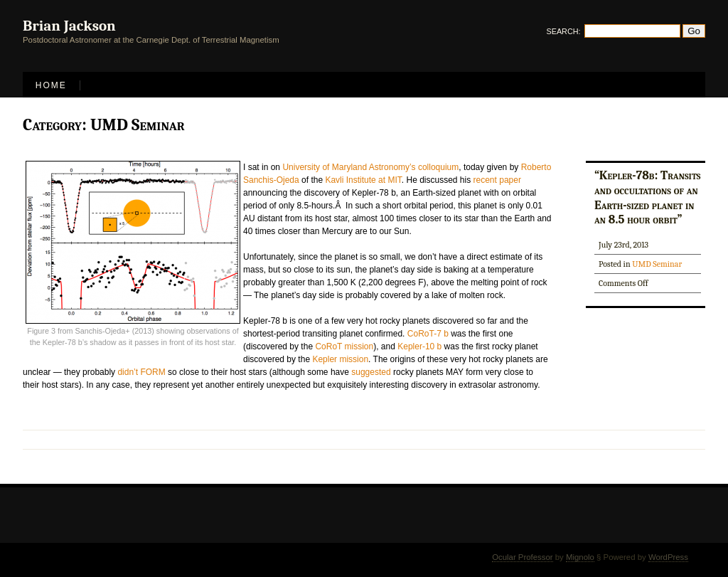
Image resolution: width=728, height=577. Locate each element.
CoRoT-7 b (428, 334)
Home (51, 85)
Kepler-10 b (419, 346)
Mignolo (580, 557)
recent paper (497, 180)
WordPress (668, 557)
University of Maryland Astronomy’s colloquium (370, 167)
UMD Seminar (657, 264)
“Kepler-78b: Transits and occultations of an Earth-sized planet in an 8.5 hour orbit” (647, 197)
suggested (371, 372)
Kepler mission (340, 359)
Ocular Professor (522, 557)
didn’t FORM (141, 372)
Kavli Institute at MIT (363, 180)
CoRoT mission (344, 346)
